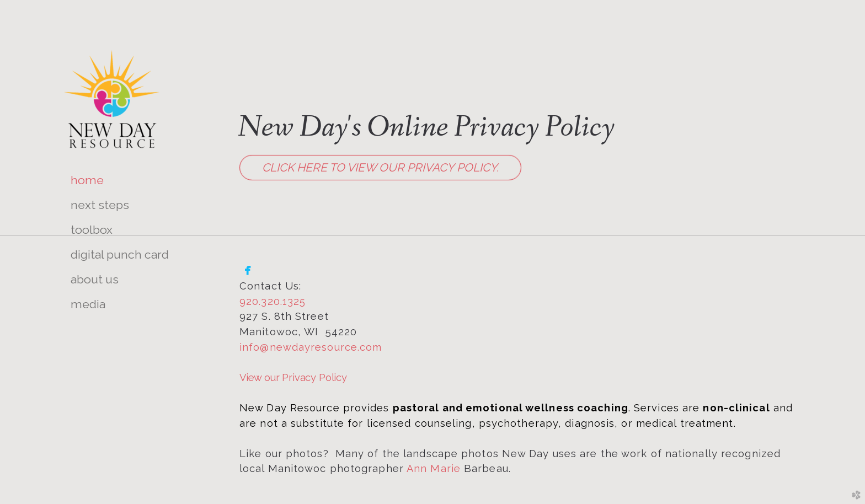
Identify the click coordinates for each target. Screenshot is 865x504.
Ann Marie (434, 468)
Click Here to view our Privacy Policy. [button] (380, 167)
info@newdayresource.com (311, 347)
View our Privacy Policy (293, 377)
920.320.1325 (273, 301)
